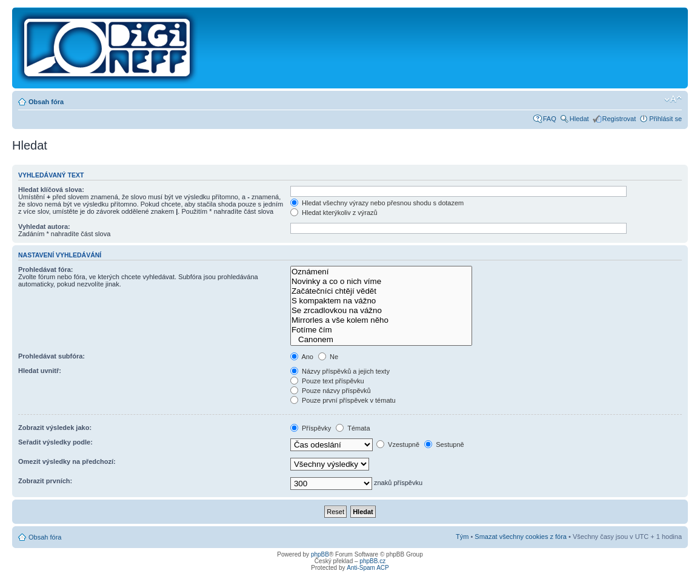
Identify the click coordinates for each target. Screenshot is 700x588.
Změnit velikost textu (673, 99)
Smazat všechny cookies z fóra (521, 537)
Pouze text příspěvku (327, 381)
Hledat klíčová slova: (51, 190)
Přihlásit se (665, 119)
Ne (328, 357)
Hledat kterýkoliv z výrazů (334, 213)
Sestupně (444, 444)
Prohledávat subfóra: (52, 356)
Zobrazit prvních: (45, 481)
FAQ (550, 119)
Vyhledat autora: (44, 226)
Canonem (381, 340)
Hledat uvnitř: (40, 371)
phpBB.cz (372, 561)
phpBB (320, 554)
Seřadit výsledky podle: (55, 442)
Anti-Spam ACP (368, 568)
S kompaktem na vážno (381, 301)
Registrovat (619, 119)
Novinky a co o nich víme (381, 282)
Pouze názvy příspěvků (331, 391)
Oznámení (381, 272)
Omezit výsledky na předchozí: (67, 461)
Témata (353, 428)
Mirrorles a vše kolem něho (381, 320)
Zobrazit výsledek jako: (55, 428)
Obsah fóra (46, 102)
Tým (462, 537)
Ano (302, 357)
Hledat (579, 119)
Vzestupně (398, 444)
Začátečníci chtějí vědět (381, 291)
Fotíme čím (381, 330)
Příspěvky (311, 428)
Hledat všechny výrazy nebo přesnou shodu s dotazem (377, 203)
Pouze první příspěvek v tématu (343, 400)
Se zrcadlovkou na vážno (381, 311)
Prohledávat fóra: (45, 269)
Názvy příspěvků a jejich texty (340, 371)
